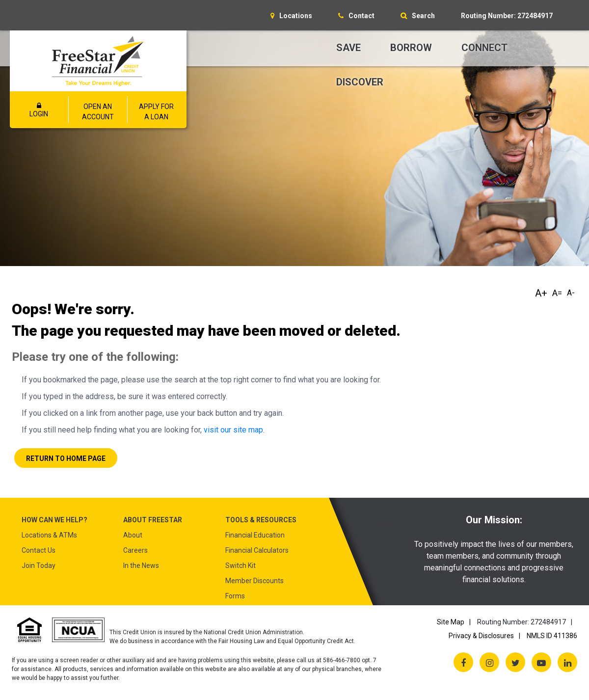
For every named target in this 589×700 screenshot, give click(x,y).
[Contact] (356, 16)
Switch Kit (241, 565)
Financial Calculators (257, 550)
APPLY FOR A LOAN (156, 112)
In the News (141, 565)
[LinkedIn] (567, 662)
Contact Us (39, 550)
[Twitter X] (515, 662)
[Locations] (291, 16)
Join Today (39, 565)
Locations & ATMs (49, 535)
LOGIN (39, 110)
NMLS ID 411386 (552, 636)
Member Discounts (254, 581)
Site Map (451, 622)
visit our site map (233, 430)
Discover (360, 82)
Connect (484, 48)
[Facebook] (463, 662)
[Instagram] (489, 662)
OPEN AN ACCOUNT (98, 112)
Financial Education (255, 535)
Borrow (411, 48)
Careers (135, 550)
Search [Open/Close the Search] (423, 16)
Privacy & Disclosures (481, 636)
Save (348, 48)
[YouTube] (541, 662)
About (133, 535)
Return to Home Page (66, 458)
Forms (235, 596)
